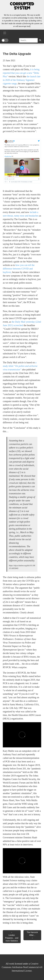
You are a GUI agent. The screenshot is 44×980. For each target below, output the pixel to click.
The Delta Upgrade (17, 54)
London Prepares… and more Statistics (12, 938)
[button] (40, 40)
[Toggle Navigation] (5, 33)
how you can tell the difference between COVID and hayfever (19, 269)
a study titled (20, 366)
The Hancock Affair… (32, 934)
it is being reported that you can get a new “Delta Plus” (21, 73)
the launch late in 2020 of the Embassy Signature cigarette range (22, 80)
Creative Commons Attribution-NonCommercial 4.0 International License (22, 967)
